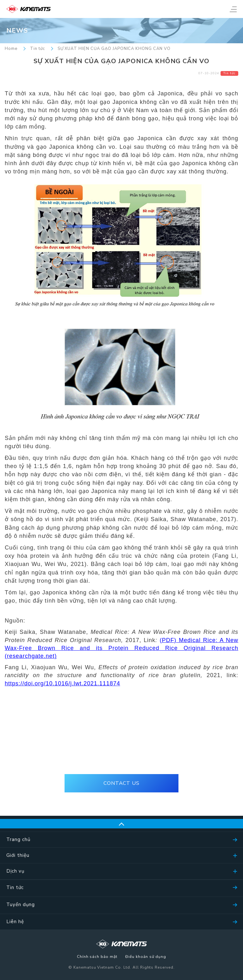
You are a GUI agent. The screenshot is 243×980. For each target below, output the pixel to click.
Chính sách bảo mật (97, 957)
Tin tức (37, 49)
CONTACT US (122, 783)
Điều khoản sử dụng (146, 957)
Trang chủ (18, 839)
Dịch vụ (15, 871)
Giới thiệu (18, 855)
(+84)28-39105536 (121, 755)
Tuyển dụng (21, 905)
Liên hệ (15, 922)
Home (11, 49)
